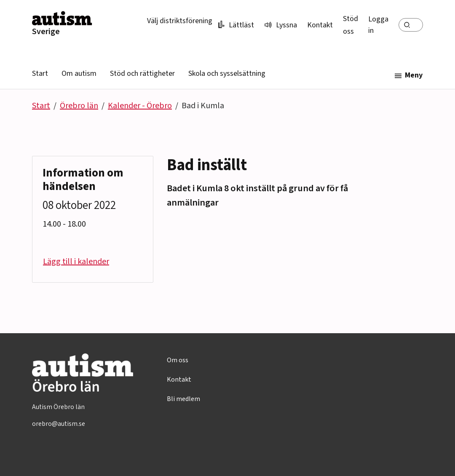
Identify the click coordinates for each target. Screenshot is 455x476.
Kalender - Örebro (140, 106)
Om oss (178, 360)
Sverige (46, 32)
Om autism (79, 74)
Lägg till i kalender (76, 262)
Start (40, 74)
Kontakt (320, 25)
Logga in (378, 25)
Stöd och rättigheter (142, 74)
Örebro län (79, 106)
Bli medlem (183, 399)
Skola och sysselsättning (227, 74)
